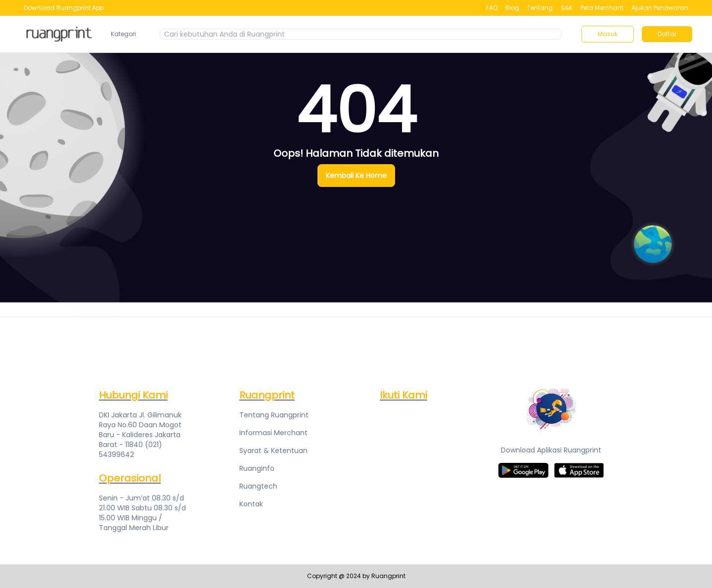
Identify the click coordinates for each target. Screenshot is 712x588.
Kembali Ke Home (356, 176)
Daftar (667, 34)
